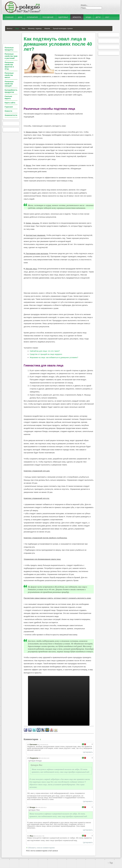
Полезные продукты (9, 49)
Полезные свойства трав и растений (11, 56)
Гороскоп (9, 107)
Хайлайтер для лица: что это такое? (45, 351)
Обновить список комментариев (41, 848)
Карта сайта (10, 103)
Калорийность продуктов (11, 91)
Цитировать (88, 752)
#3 (28, 758)
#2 (28, 807)
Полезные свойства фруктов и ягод (9, 66)
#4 (28, 744)
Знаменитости (11, 115)
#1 (28, 836)
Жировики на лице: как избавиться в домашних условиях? (54, 357)
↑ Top (110, 863)
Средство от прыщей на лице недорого (46, 354)
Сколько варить (8, 97)
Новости (8, 111)
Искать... (84, 5)
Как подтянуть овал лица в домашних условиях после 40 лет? (58, 44)
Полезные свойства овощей (9, 84)
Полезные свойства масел (9, 75)
